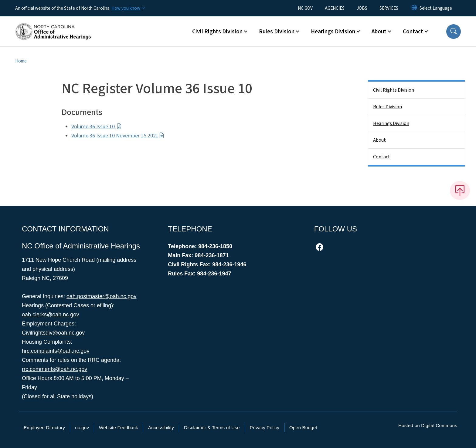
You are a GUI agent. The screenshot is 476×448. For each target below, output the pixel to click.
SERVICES (389, 8)
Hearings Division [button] (333, 32)
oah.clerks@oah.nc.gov (50, 315)
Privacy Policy (265, 428)
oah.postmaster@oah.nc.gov (101, 296)
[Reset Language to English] (414, 8)
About (379, 140)
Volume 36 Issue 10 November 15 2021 (118, 136)
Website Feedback (119, 428)
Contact (382, 157)
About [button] (379, 32)
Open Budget (303, 428)
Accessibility (161, 428)
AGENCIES (335, 8)
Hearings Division (391, 123)
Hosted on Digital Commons (428, 425)
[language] (436, 8)
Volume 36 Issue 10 (97, 127)
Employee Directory (44, 428)
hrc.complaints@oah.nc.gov (56, 351)
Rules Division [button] (277, 32)
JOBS (362, 8)
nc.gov (82, 428)
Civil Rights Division (394, 90)
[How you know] (128, 8)
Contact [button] (413, 32)
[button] (454, 32)
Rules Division (388, 107)
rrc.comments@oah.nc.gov (54, 369)
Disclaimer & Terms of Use (212, 428)
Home (21, 61)
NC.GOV (305, 8)
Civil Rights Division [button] (217, 32)
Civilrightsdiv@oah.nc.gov (53, 333)
